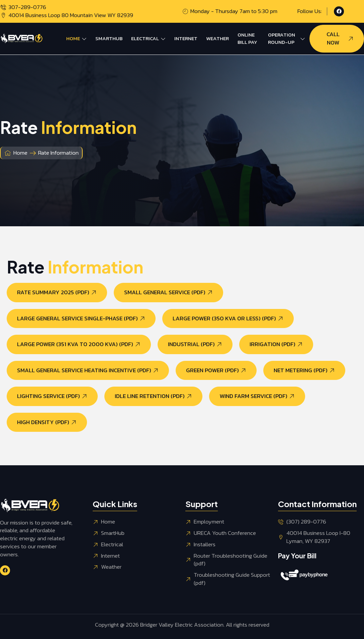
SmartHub (109, 38)
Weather (217, 38)
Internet (186, 38)
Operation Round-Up (287, 38)
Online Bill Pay (247, 38)
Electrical (148, 38)
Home (76, 38)
